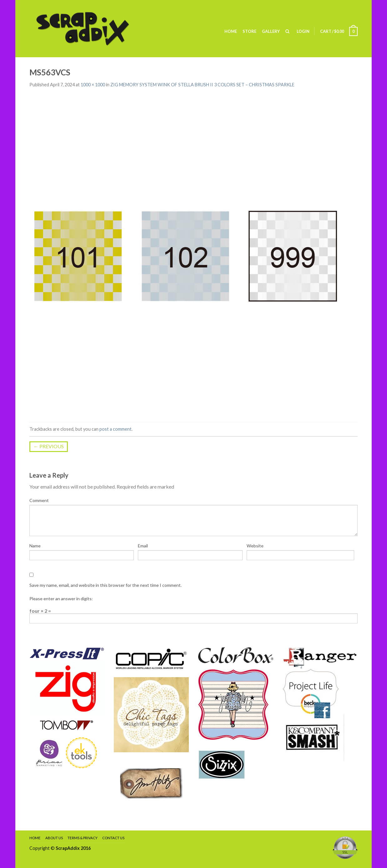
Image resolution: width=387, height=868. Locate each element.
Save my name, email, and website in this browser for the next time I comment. (106, 585)
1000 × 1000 (93, 85)
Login (303, 31)
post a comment (116, 429)
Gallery (271, 31)
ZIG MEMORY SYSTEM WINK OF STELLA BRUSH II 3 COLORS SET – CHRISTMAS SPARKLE (202, 85)
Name (35, 546)
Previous (49, 446)
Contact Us (113, 838)
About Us (54, 838)
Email (143, 546)
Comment (39, 500)
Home (231, 31)
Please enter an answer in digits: (61, 599)
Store (249, 31)
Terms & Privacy (83, 838)
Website (255, 546)
